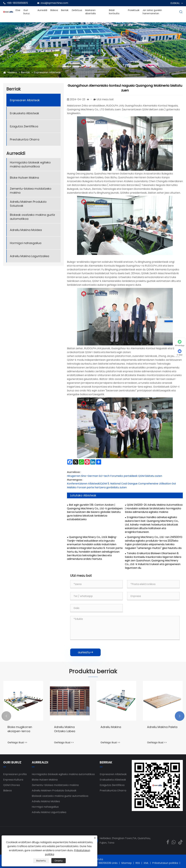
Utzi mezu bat (105, 99)
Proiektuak (134, 10)
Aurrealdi (42, 10)
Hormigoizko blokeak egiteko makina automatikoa (30, 164)
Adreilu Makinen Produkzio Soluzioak (28, 204)
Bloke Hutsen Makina (24, 178)
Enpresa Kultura (13, 780)
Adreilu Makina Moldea (26, 230)
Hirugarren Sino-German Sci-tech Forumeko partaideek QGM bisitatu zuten (115, 476)
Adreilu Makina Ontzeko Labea (65, 729)
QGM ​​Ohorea (11, 785)
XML (146, 863)
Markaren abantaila (90, 12)
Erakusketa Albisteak (24, 113)
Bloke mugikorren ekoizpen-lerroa (20, 729)
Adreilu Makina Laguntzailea (30, 256)
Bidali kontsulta (114, 12)
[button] (6, 716)
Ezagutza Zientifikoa (24, 126)
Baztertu (41, 861)
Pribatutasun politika (165, 863)
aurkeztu (85, 652)
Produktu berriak (93, 671)
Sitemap (126, 863)
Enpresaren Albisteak (47, 72)
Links (115, 863)
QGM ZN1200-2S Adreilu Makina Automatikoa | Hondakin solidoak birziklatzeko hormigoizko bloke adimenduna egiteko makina (154, 509)
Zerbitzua (77, 10)
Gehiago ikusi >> (17, 742)
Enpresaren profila (15, 774)
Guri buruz (27, 12)
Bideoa (54, 10)
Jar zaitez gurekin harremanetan (152, 12)
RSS (138, 863)
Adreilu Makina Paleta (162, 727)
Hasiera (12, 72)
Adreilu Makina (111, 727)
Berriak (65, 10)
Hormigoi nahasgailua (26, 243)
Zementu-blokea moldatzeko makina (31, 191)
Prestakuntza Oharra (25, 139)
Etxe (18, 10)
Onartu (59, 861)
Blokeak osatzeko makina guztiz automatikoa (32, 217)
